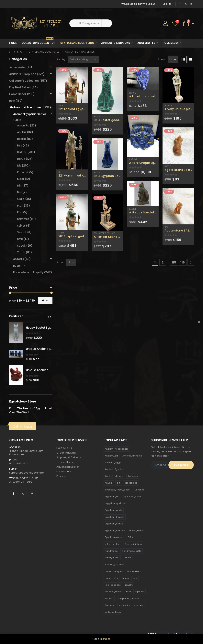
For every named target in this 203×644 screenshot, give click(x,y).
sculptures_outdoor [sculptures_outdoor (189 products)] (129, 598)
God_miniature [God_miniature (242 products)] (133, 544)
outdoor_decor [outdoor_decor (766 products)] (113, 592)
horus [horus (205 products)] (126, 578)
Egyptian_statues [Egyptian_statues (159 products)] (115, 531)
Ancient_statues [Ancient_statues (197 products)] (114, 476)
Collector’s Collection (39, 42)
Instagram (32, 494)
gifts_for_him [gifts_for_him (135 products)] (113, 544)
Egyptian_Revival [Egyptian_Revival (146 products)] (114, 517)
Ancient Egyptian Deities (30, 114)
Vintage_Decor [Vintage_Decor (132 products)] (113, 612)
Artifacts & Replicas (116, 43)
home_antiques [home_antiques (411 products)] (114, 571)
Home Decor (171, 43)
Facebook (14, 494)
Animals (19, 259)
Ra (19, 212)
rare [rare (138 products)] (128, 592)
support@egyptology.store (27, 473)
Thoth (21, 252)
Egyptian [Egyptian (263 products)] (140, 490)
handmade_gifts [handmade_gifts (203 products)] (132, 551)
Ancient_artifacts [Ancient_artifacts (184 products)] (132, 456)
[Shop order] (84, 59)
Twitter (23, 494)
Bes (20, 145)
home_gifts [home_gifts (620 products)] (111, 578)
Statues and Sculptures (77, 43)
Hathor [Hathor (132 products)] (127, 558)
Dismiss (105, 639)
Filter (45, 301)
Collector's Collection (106, 233)
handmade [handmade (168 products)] (111, 551)
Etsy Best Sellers (20, 87)
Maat (21, 179)
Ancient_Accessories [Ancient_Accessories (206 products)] (117, 449)
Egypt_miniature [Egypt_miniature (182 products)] (114, 537)
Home (13, 43)
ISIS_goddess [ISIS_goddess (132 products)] (113, 585)
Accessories (146, 43)
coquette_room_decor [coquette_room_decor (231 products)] (118, 490)
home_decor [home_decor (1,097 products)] (135, 571)
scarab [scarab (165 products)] (109, 598)
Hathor (133, 159)
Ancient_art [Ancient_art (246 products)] (111, 456)
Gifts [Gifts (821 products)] (130, 537)
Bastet (97, 117)
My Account (64, 472)
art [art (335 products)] (118, 483)
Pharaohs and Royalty (28, 272)
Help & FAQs (64, 448)
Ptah (20, 206)
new (12, 101)
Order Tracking (66, 453)
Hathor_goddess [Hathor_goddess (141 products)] (115, 564)
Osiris (21, 199)
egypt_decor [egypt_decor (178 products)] (136, 531)
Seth (61, 106)
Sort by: (61, 59)
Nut (19, 192)
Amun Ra (23, 125)
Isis (19, 166)
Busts (17, 266)
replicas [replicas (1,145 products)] (140, 592)
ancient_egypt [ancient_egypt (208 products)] (113, 463)
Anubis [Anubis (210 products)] (109, 483)
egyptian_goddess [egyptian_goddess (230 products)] (116, 503)
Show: (162, 59)
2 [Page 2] (163, 262)
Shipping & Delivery (69, 457)
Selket (21, 226)
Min (19, 186)
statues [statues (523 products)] (139, 605)
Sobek (61, 233)
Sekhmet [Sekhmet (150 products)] (110, 605)
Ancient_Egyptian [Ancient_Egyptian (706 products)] (115, 469)
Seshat (22, 232)
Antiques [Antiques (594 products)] (133, 476)
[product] (72, 85)
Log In (167, 4)
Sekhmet (23, 219)
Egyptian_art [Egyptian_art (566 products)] (112, 497)
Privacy (61, 476)
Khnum (133, 93)
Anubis (22, 132)
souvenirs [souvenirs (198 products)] (124, 605)
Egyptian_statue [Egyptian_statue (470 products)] (114, 524)
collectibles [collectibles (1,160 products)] (131, 483)
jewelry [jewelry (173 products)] (129, 585)
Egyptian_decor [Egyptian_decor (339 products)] (133, 497)
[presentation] (48, 317)
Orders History (66, 462)
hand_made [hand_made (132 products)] (112, 558)
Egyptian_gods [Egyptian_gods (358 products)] (113, 510)
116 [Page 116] (183, 262)
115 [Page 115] (174, 262)
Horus (21, 159)
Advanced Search (68, 467)
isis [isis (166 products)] (135, 578)
